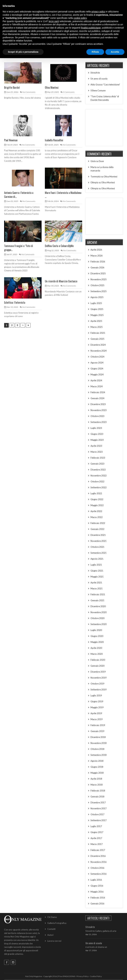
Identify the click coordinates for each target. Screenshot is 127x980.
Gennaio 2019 (97, 731)
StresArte (95, 73)
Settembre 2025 (99, 291)
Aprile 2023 (96, 446)
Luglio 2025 (96, 303)
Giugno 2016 (97, 886)
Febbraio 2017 (98, 850)
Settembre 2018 (99, 755)
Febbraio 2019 (98, 725)
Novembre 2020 (99, 612)
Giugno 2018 (97, 767)
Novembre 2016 (99, 862)
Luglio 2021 (96, 565)
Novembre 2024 (99, 351)
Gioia (93, 161)
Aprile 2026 (96, 250)
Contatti (51, 929)
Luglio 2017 (96, 826)
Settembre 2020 (99, 624)
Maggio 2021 (97, 577)
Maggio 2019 (97, 707)
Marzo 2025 (97, 327)
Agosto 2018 (97, 761)
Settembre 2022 (99, 487)
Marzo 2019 (97, 719)
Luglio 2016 (96, 880)
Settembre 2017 (99, 820)
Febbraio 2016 (98, 898)
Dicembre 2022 (98, 470)
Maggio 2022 (97, 505)
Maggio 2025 (97, 315)
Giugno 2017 (97, 832)
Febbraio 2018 (98, 791)
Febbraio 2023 (98, 458)
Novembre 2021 (99, 541)
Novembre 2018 (99, 743)
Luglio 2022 (96, 493)
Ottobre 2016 (97, 868)
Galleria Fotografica (57, 923)
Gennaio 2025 (97, 339)
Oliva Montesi (52, 88)
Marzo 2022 (97, 517)
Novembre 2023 (99, 410)
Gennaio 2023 (97, 464)
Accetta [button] (115, 52)
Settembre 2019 (99, 690)
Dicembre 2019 (98, 672)
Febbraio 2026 (98, 262)
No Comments (29, 92)
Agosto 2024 (97, 363)
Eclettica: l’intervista (15, 303)
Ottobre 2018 (97, 749)
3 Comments (69, 92)
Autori (50, 935)
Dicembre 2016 (98, 856)
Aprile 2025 (96, 321)
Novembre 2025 (99, 279)
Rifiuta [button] (95, 52)
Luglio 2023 (96, 428)
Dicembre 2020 (98, 606)
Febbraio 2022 (98, 523)
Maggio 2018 (97, 773)
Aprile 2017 (96, 838)
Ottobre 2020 (97, 618)
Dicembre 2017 (98, 802)
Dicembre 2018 (98, 737)
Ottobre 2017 (97, 814)
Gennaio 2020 (97, 666)
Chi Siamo (52, 917)
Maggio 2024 (97, 374)
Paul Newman (11, 140)
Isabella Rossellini (54, 140)
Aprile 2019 (96, 713)
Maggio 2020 (97, 642)
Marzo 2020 (97, 654)
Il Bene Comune (98, 90)
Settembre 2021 (99, 553)
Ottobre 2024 (97, 357)
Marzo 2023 (97, 452)
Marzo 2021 (97, 588)
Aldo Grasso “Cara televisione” (105, 85)
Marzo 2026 (97, 256)
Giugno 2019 (97, 701)
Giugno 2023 (97, 434)
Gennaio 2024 (97, 398)
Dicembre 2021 (98, 535)
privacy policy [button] (98, 12)
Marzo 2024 (97, 386)
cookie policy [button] (80, 18)
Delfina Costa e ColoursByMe (59, 246)
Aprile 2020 (96, 648)
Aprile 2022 (96, 511)
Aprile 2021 (96, 583)
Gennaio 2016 (97, 904)
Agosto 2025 (97, 297)
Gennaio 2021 (97, 600)
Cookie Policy (96, 976)
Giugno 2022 (97, 499)
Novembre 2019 (99, 678)
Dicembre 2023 (98, 404)
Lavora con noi (54, 941)
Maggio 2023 (97, 440)
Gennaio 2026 (97, 267)
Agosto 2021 (97, 559)
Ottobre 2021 (97, 547)
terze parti (54, 21)
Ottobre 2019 (97, 684)
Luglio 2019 (96, 695)
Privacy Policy (83, 976)
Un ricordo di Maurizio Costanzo (61, 281)
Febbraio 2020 (98, 660)
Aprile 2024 (96, 380)
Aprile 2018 (96, 779)
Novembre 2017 (99, 808)
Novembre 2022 (99, 476)
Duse (101, 161)
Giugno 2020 (97, 636)
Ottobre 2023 (97, 416)
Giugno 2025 (97, 309)
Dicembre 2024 (98, 345)
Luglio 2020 (96, 630)
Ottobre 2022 (97, 481)
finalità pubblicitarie (91, 28)
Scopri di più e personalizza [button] (23, 52)
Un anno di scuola (99, 79)
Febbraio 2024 (98, 392)
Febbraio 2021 (98, 594)
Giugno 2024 (97, 369)
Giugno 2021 (97, 571)
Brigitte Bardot (12, 88)
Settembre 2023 (99, 422)
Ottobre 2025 (97, 285)
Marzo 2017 (97, 844)
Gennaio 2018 (97, 797)
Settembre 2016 (99, 874)
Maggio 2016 (97, 892)
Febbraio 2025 (98, 333)
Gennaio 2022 (97, 529)
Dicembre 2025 (98, 273)
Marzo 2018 (97, 785)
